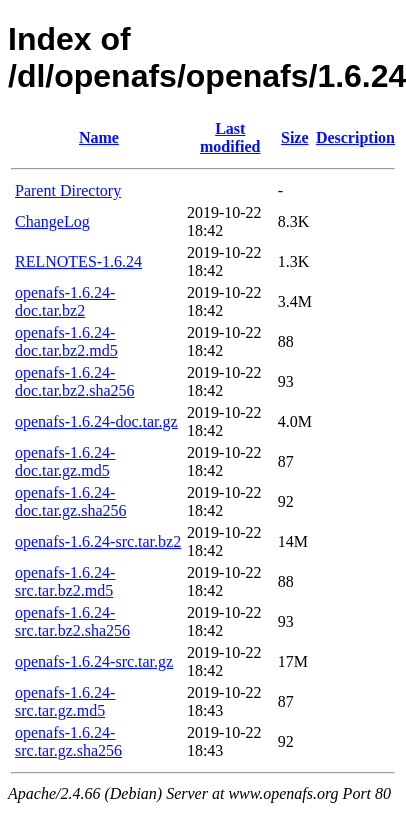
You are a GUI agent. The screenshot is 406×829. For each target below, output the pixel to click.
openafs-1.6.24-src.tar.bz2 (98, 541)
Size (295, 137)
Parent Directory (68, 190)
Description (355, 137)
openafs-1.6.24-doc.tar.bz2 (65, 301)
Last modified (230, 137)
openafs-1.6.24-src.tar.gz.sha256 (68, 741)
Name (99, 137)
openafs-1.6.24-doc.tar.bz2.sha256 (75, 381)
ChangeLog (52, 221)
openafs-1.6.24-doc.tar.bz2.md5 (66, 341)
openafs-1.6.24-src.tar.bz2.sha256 (72, 621)
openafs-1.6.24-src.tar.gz (94, 661)
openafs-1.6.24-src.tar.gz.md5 (65, 701)
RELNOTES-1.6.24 (78, 261)
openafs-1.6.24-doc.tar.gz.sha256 (71, 501)
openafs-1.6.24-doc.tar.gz (96, 421)
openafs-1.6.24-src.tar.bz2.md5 (65, 581)
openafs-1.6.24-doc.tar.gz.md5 (65, 461)
